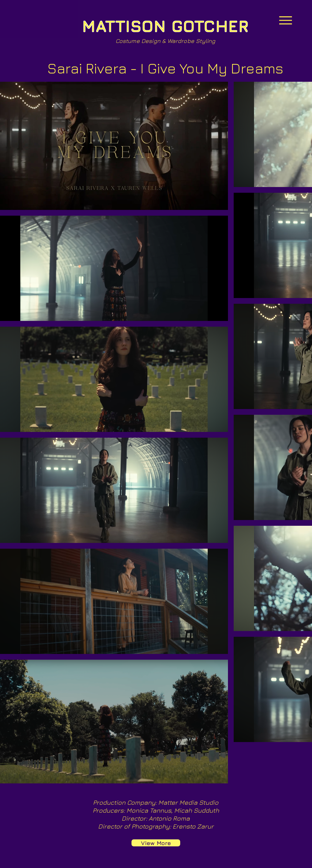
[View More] (156, 843)
